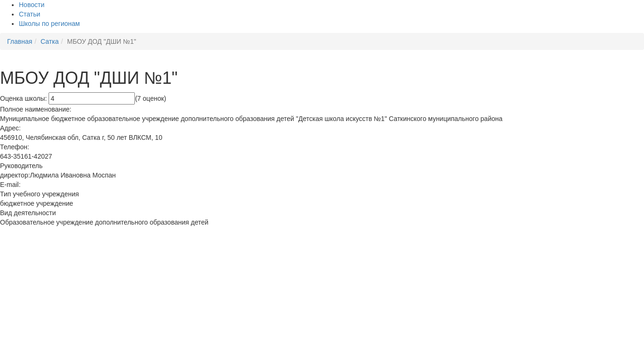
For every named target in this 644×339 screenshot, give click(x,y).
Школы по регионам (49, 24)
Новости (32, 5)
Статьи (29, 14)
